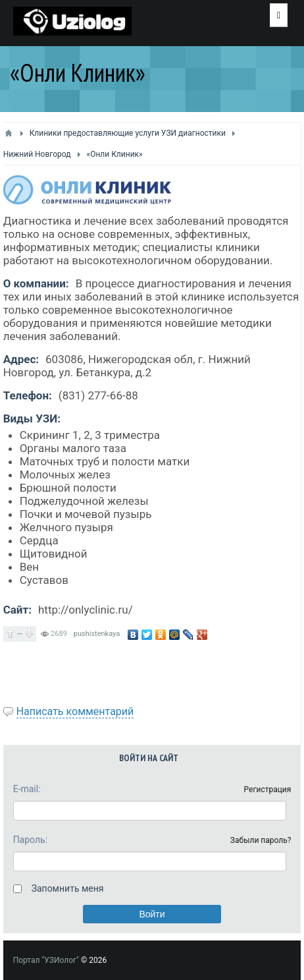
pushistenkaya (97, 634)
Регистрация (268, 790)
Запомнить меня (68, 888)
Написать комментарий (75, 711)
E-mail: (27, 789)
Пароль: (30, 840)
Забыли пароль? (261, 840)
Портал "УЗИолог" (46, 960)
